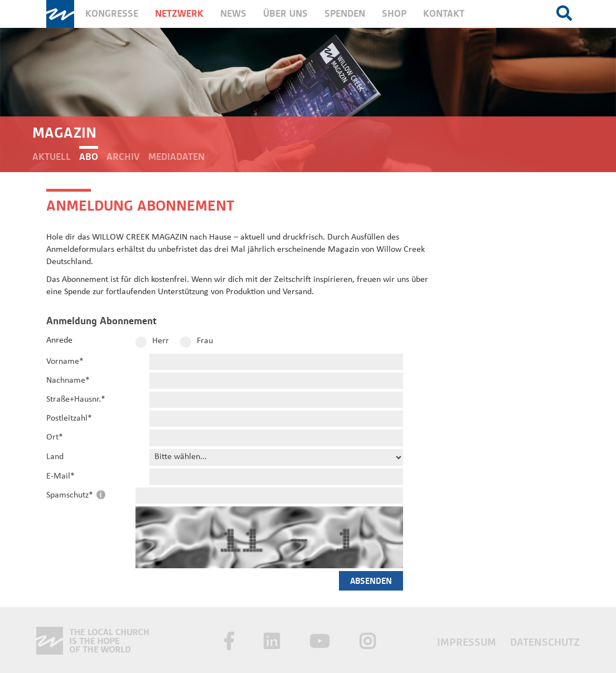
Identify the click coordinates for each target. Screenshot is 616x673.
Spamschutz (71, 495)
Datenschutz (545, 642)
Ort (55, 437)
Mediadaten (176, 157)
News (233, 14)
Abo (89, 157)
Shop (394, 14)
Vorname (65, 362)
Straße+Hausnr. (76, 399)
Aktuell (52, 157)
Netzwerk (179, 14)
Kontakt (444, 14)
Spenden (345, 14)
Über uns (285, 14)
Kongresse (112, 14)
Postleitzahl (69, 418)
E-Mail (60, 476)
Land (55, 457)
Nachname (68, 381)
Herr (161, 341)
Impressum (468, 642)
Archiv (123, 157)
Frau (205, 341)
